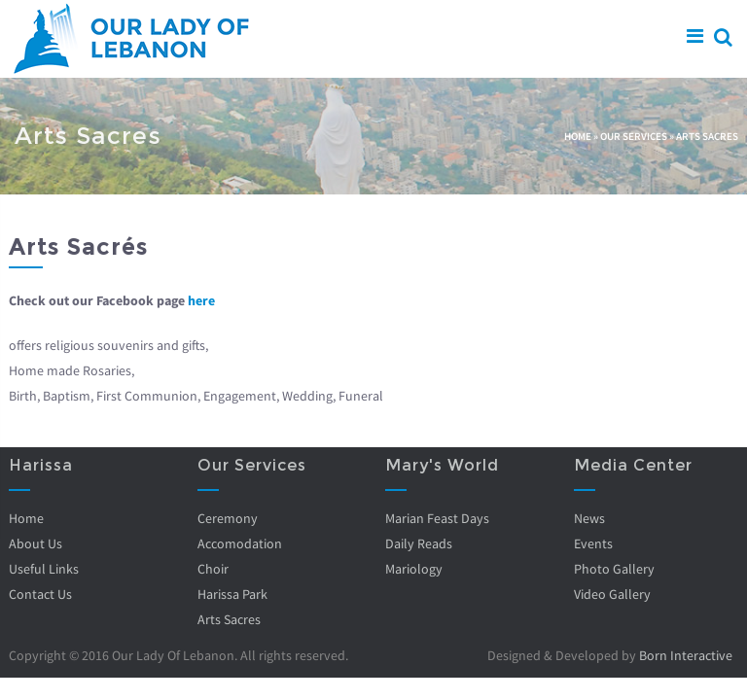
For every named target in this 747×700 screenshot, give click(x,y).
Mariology (414, 569)
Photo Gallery (614, 569)
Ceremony (228, 518)
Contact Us (40, 594)
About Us (36, 543)
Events (593, 543)
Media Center (633, 465)
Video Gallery (612, 594)
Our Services (634, 136)
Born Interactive (686, 655)
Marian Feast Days (437, 518)
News (589, 518)
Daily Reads (419, 543)
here (201, 300)
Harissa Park (232, 594)
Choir (213, 569)
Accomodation (240, 543)
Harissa (41, 465)
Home (578, 136)
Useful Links (44, 569)
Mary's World (442, 465)
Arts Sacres (229, 619)
